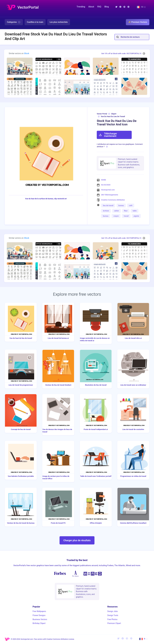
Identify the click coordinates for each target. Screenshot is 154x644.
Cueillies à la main (35, 22)
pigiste (136, 216)
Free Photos (112, 619)
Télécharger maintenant (108, 135)
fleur (126, 211)
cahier (117, 211)
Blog (107, 7)
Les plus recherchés (59, 22)
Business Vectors (40, 619)
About (91, 7)
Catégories (14, 22)
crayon (116, 216)
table (135, 211)
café (131, 205)
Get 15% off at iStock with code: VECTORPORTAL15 (121, 53)
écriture (106, 211)
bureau (121, 205)
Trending (81, 7)
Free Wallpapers (39, 611)
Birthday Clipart (39, 623)
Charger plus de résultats (77, 540)
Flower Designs (39, 615)
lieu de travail (108, 205)
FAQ (99, 7)
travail (126, 216)
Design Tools (113, 615)
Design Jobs (113, 611)
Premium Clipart (114, 623)
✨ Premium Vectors (138, 22)
